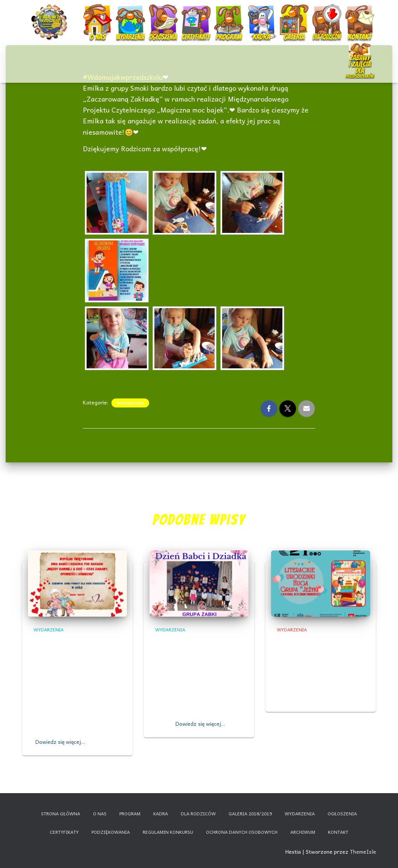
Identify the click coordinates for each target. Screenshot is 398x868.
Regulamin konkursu (168, 832)
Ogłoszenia (163, 13)
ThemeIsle (363, 851)
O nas (98, 16)
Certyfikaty (197, 16)
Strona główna (61, 813)
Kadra (262, 16)
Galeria (295, 16)
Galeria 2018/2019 (250, 813)
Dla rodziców (328, 16)
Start (50, 16)
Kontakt (361, 16)
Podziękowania (111, 832)
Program (229, 16)
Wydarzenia (130, 13)
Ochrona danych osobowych (242, 832)
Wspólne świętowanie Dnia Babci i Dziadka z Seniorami (74, 651)
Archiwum (303, 832)
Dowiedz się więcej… (60, 742)
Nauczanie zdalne (360, 51)
